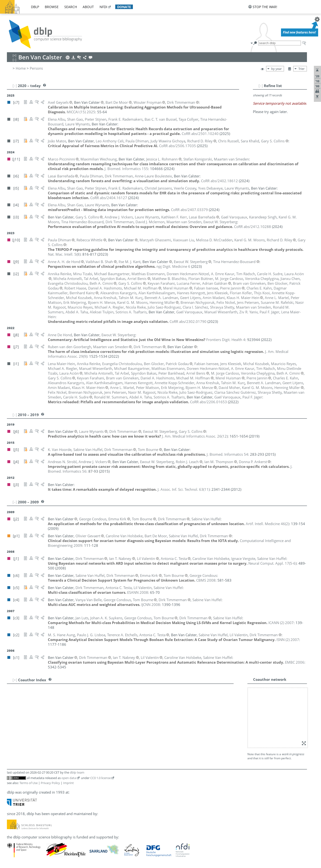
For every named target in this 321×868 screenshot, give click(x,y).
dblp (35, 7)
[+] (15, 680)
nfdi (103, 7)
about (88, 7)
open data (69, 778)
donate (124, 7)
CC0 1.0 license (100, 778)
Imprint (68, 783)
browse (52, 7)
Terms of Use (29, 783)
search (71, 7)
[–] (261, 86)
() (64, 254)
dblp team (77, 772)
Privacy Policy (50, 783)
